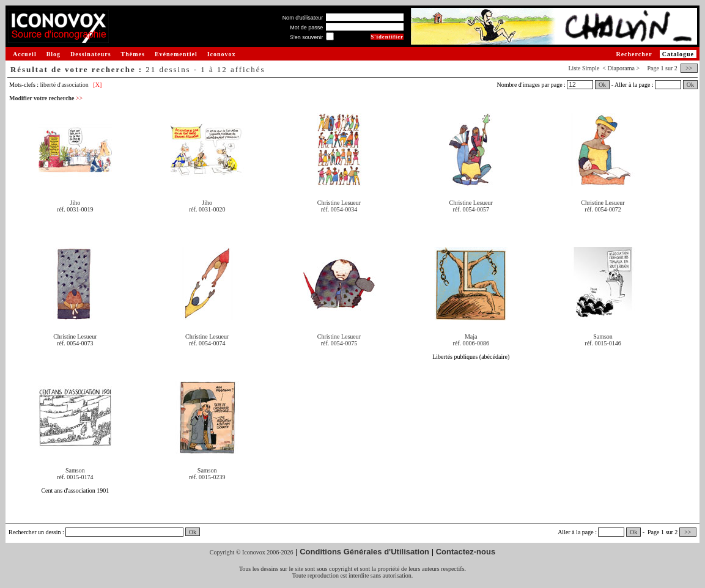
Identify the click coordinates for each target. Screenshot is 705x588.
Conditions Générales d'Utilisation (364, 552)
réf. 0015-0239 (207, 477)
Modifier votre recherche (46, 98)
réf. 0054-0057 (471, 209)
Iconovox (222, 54)
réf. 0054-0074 (207, 343)
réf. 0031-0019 (75, 209)
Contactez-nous (466, 552)
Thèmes (133, 54)
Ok (602, 85)
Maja (471, 336)
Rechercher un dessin (35, 532)
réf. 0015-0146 (603, 343)
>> (689, 68)
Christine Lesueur (339, 203)
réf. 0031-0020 (207, 209)
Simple (591, 68)
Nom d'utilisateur (303, 18)
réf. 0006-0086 (471, 343)
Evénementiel (176, 54)
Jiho (76, 203)
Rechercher (634, 54)
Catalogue (678, 54)
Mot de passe (306, 28)
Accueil (25, 54)
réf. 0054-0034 (339, 209)
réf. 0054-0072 (603, 209)
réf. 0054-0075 (339, 343)
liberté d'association (65, 85)
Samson (603, 336)
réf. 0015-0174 (75, 477)
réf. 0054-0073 (75, 343)
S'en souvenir (306, 37)
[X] (97, 85)
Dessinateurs (90, 54)
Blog (54, 54)
